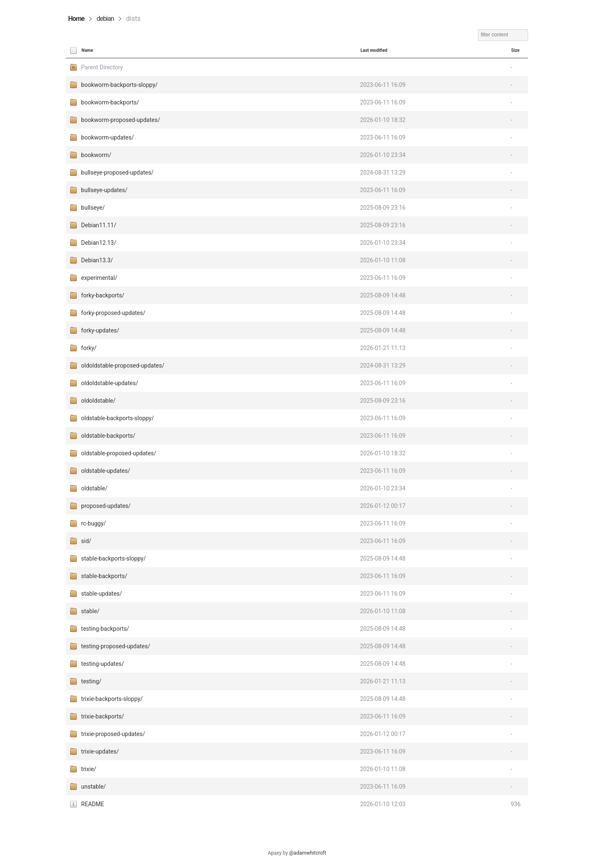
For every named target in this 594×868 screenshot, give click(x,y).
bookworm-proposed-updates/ (120, 120)
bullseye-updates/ (104, 190)
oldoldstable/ (98, 401)
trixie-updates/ (100, 751)
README (92, 804)
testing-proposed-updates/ (115, 646)
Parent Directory (102, 67)
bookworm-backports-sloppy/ (119, 85)
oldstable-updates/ (105, 471)
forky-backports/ (103, 295)
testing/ (91, 681)
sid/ (86, 541)
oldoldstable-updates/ (110, 383)
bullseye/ (93, 208)
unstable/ (93, 787)
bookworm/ (96, 155)
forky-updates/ (100, 330)
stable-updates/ (101, 594)
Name (87, 50)
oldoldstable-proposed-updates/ (123, 365)
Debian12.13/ (99, 243)
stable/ (90, 611)
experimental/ (99, 278)
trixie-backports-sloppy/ (112, 699)
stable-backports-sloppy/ (113, 558)
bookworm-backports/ (110, 102)
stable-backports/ (104, 576)
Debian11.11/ (99, 225)
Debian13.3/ (97, 260)
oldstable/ (94, 488)
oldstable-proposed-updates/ (119, 453)
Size (515, 50)
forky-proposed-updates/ (113, 313)
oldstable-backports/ (108, 436)
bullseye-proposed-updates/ (117, 173)
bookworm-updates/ (107, 137)
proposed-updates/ (106, 506)
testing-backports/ (105, 629)
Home (76, 19)
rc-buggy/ (94, 523)
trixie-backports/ (102, 716)
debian (105, 19)
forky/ (89, 348)
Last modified (374, 50)
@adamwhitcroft (308, 853)
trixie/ (88, 769)
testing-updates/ (102, 664)
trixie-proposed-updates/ (113, 734)
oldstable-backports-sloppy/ (117, 418)
